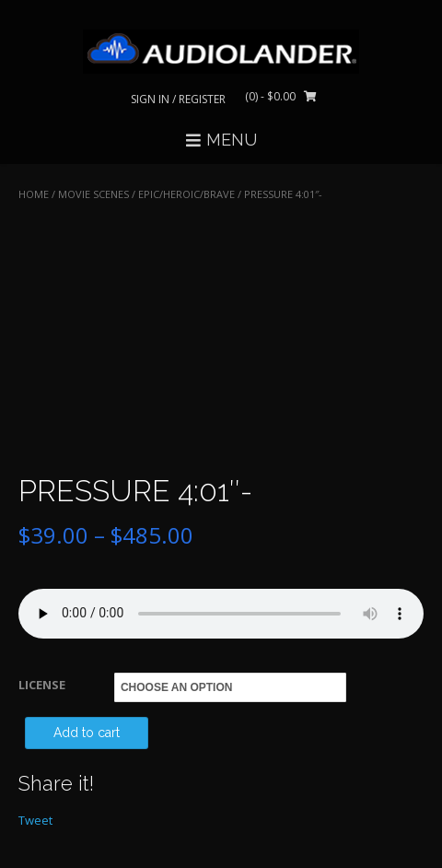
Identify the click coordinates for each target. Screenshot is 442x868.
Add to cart (87, 733)
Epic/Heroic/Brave (186, 194)
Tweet (35, 820)
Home (34, 194)
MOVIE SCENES (93, 194)
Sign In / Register (178, 99)
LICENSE (42, 685)
